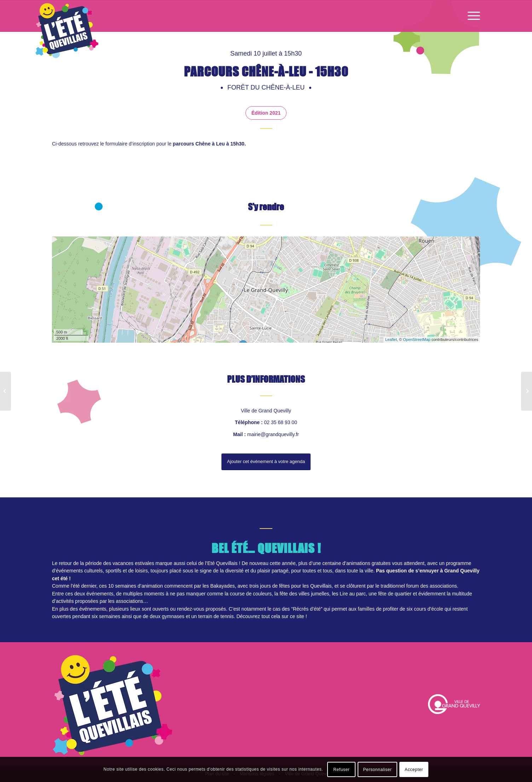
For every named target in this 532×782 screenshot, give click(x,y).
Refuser (341, 770)
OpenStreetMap (417, 339)
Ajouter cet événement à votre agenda (266, 461)
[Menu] (472, 16)
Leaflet (391, 339)
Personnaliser (378, 770)
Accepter (414, 770)
